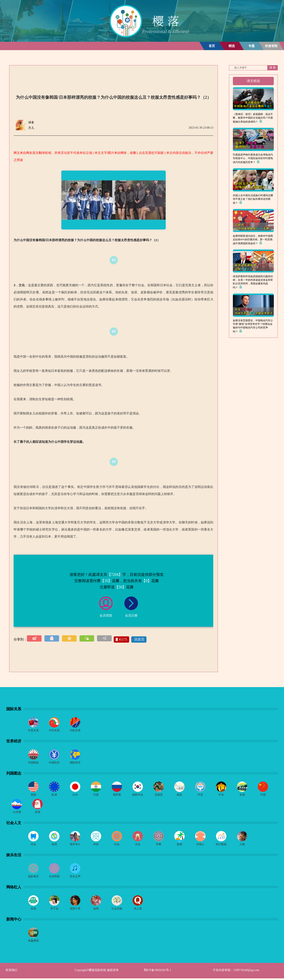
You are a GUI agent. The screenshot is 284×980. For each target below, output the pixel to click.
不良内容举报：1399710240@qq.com (236, 972)
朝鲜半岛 (138, 795)
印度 (96, 795)
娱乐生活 (14, 856)
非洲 (242, 795)
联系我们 (11, 972)
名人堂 (138, 910)
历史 (33, 845)
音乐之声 (75, 878)
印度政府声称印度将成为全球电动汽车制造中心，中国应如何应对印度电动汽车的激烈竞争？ (253, 158)
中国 (263, 795)
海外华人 (75, 845)
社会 (117, 845)
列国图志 (14, 774)
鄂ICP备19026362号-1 (157, 972)
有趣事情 (33, 942)
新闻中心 (14, 921)
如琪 (96, 910)
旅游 (179, 845)
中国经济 (54, 763)
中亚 (200, 795)
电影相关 (33, 878)
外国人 (200, 845)
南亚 (179, 795)
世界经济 (14, 741)
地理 (54, 845)
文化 (138, 845)
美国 (33, 795)
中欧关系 (75, 731)
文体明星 (54, 878)
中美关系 (33, 731)
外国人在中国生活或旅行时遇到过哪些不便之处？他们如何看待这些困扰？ (253, 199)
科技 (96, 845)
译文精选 (253, 81)
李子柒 (54, 910)
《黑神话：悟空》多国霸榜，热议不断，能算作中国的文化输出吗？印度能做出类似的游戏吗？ (253, 118)
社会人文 (14, 824)
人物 (242, 845)
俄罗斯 (117, 795)
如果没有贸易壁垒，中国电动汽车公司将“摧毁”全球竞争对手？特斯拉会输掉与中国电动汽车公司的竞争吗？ (253, 326)
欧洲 (54, 795)
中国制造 (33, 763)
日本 (75, 795)
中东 (221, 795)
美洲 (38, 813)
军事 (159, 845)
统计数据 (221, 845)
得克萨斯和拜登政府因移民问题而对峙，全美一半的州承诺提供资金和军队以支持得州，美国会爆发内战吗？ (253, 282)
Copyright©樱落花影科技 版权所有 (97, 972)
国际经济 (75, 763)
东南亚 (159, 795)
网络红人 (14, 888)
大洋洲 (17, 813)
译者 (31, 122)
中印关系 (54, 731)
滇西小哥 (75, 910)
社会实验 (117, 910)
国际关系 (14, 709)
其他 (33, 910)
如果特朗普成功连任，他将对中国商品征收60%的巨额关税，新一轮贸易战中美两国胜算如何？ (253, 240)
